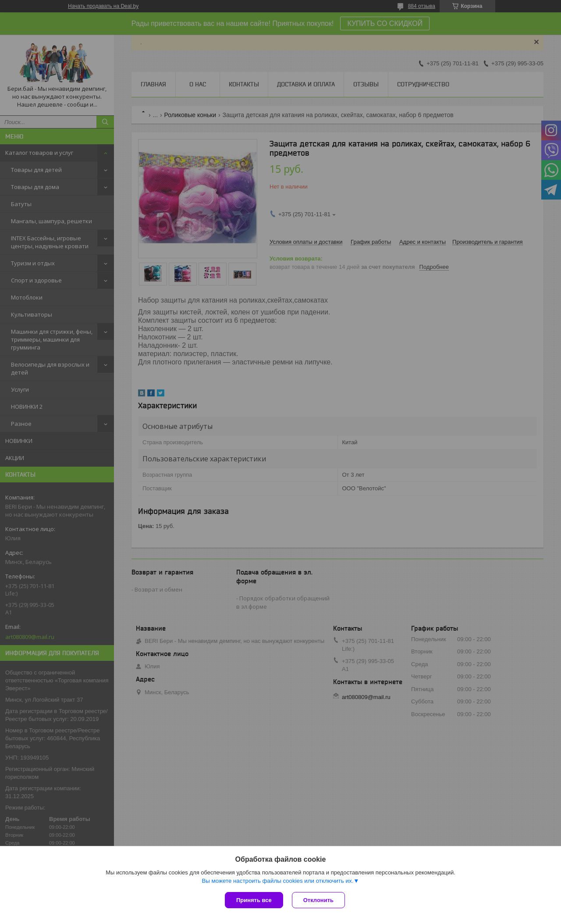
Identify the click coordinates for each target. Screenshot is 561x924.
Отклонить (318, 900)
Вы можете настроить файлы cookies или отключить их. (277, 881)
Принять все (254, 900)
